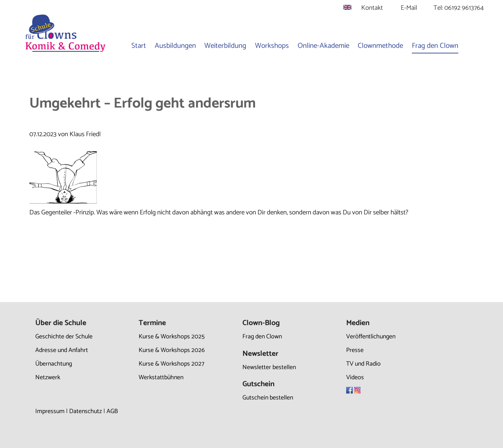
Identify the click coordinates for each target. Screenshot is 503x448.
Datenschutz (86, 411)
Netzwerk (48, 377)
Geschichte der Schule (64, 337)
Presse (355, 350)
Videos (355, 377)
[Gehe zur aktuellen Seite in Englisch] (347, 8)
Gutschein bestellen (268, 398)
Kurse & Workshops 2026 (172, 350)
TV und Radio (363, 364)
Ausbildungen (175, 46)
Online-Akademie (323, 46)
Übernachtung (54, 364)
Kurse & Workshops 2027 (172, 364)
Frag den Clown (435, 46)
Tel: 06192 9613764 (459, 8)
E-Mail (409, 8)
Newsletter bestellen (269, 367)
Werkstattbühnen (161, 377)
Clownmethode (380, 46)
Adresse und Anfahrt (62, 350)
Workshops (272, 46)
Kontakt (372, 8)
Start (139, 46)
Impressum (50, 411)
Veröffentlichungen (371, 337)
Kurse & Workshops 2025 (172, 337)
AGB (112, 411)
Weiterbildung (225, 46)
